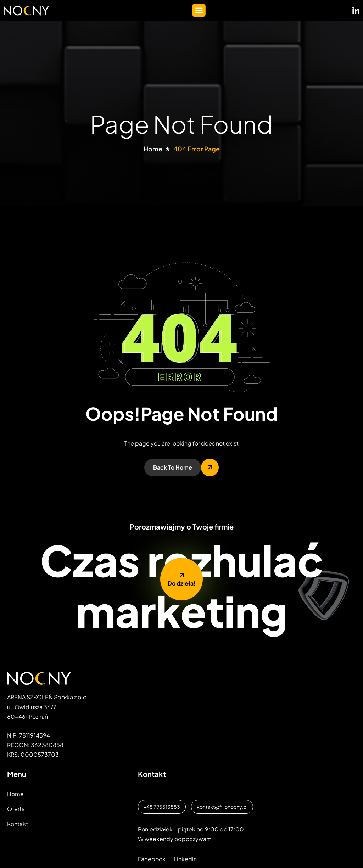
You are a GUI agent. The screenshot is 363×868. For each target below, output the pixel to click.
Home (15, 794)
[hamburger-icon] (199, 10)
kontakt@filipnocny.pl (222, 807)
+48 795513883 (162, 807)
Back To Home (173, 467)
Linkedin (185, 859)
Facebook (152, 859)
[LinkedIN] (356, 9)
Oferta (16, 809)
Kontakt (18, 824)
